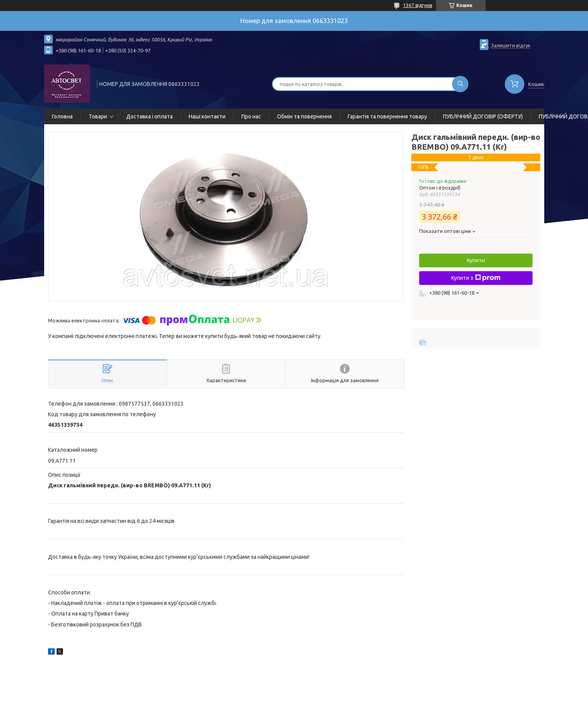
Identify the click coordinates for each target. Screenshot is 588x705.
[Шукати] (460, 84)
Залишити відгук (511, 45)
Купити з (476, 278)
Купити (476, 260)
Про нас (251, 116)
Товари (98, 116)
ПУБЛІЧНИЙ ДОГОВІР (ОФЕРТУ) (483, 116)
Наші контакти (207, 116)
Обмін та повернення (304, 116)
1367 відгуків (418, 5)
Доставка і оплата (149, 116)
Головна (62, 116)
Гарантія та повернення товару (387, 116)
